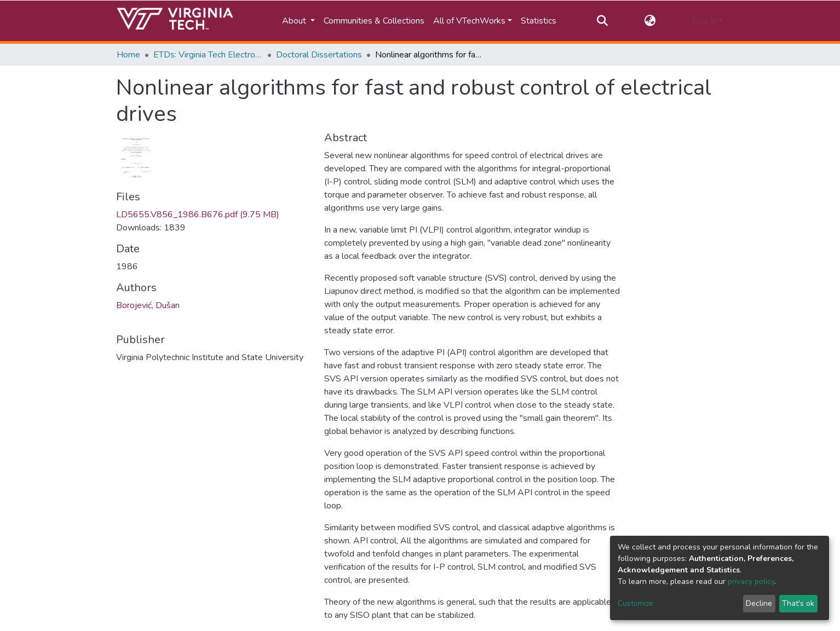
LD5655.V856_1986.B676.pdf (198, 215)
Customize (635, 603)
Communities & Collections (374, 21)
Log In (704, 21)
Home (128, 55)
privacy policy (751, 581)
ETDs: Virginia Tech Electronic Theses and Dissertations (208, 55)
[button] (650, 21)
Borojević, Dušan (148, 305)
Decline (759, 603)
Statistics (539, 21)
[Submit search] (602, 21)
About (295, 21)
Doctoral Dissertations (319, 55)
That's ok (798, 603)
